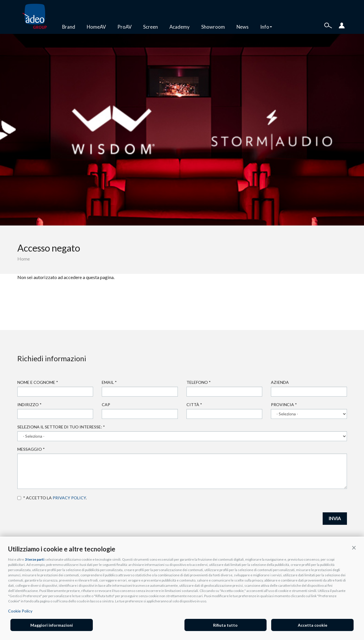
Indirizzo (29, 405)
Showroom (213, 27)
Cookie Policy (20, 611)
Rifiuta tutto (225, 625)
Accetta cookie (313, 625)
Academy (180, 27)
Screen (150, 27)
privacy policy (69, 498)
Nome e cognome (38, 382)
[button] (354, 547)
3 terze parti (35, 559)
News (243, 27)
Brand (69, 27)
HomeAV (96, 27)
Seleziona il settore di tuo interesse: (61, 427)
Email (109, 382)
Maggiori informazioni (52, 625)
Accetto (19, 498)
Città (194, 405)
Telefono (199, 382)
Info (266, 27)
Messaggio (31, 449)
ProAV (124, 27)
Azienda (280, 382)
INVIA (335, 518)
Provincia (284, 405)
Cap (106, 405)
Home (24, 259)
